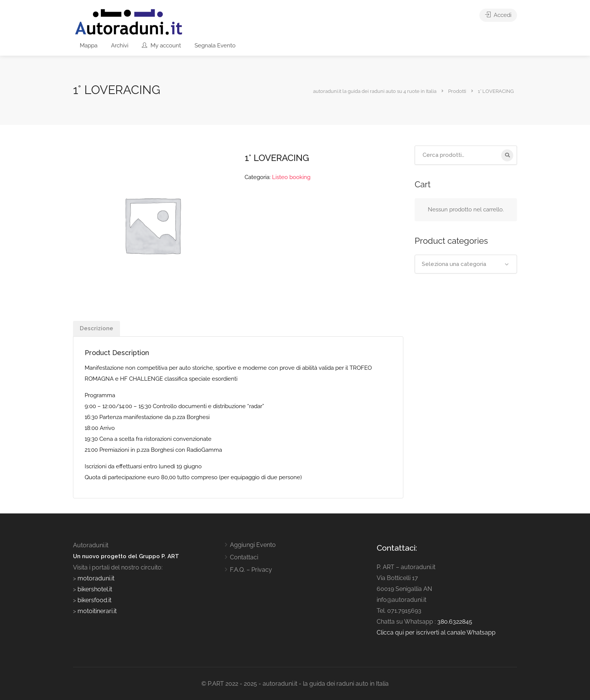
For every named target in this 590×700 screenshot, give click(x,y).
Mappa (89, 46)
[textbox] (466, 264)
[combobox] (466, 264)
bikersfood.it (94, 600)
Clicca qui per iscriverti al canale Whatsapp (436, 632)
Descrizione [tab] (97, 328)
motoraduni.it (95, 578)
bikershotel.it (95, 589)
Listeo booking (291, 177)
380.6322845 (455, 622)
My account (161, 46)
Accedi (498, 15)
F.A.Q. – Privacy (251, 570)
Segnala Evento (215, 46)
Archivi (120, 46)
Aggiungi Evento (253, 545)
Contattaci (244, 557)
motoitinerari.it (96, 611)
